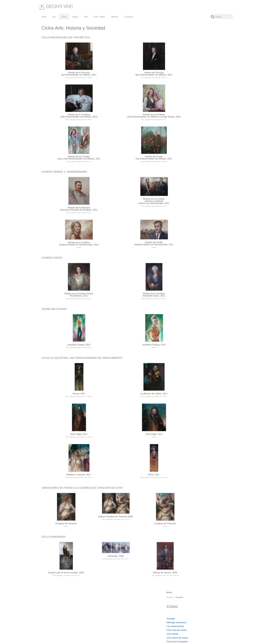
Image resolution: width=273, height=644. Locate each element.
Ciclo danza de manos (203, 71)
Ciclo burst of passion (202, 75)
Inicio (44, 17)
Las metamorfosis (200, 60)
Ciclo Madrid (198, 83)
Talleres (115, 17)
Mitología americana (202, 56)
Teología (196, 52)
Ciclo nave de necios (202, 64)
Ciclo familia (198, 68)
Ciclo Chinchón (199, 87)
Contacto (129, 17)
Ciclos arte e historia (202, 79)
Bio (54, 17)
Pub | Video (99, 17)
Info (86, 17)
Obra (64, 17)
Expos (75, 17)
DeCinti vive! (52, 597)
